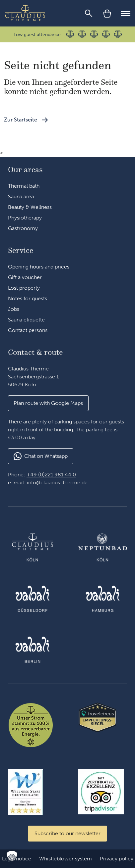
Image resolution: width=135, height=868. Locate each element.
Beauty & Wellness (30, 207)
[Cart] (107, 13)
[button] (48, 403)
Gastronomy (23, 228)
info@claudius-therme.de (57, 482)
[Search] (89, 13)
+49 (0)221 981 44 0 (51, 475)
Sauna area (21, 196)
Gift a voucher (25, 277)
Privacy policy (117, 859)
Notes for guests (28, 298)
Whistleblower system (66, 859)
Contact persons (28, 330)
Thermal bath (24, 186)
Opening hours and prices (39, 267)
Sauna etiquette (26, 320)
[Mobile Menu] (126, 13)
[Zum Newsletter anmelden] (67, 834)
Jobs (14, 309)
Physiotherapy (25, 218)
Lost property (24, 288)
